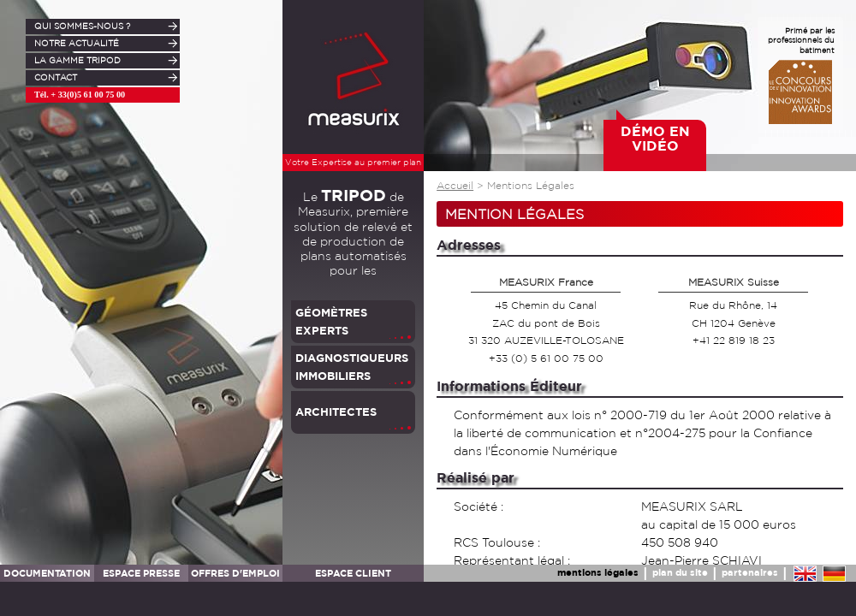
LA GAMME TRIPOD (77, 60)
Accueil (455, 186)
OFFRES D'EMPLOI (235, 573)
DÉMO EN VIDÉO (655, 139)
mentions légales (598, 572)
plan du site (680, 572)
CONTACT (56, 77)
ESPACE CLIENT (353, 573)
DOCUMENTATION (47, 573)
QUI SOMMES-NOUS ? (82, 26)
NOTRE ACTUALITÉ (77, 43)
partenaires (750, 572)
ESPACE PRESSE (141, 573)
